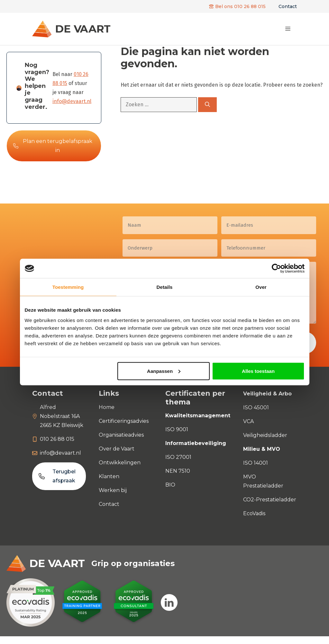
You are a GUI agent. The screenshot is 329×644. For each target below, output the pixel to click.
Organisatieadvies (121, 435)
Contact (288, 6)
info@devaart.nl (72, 101)
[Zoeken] (207, 105)
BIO (170, 485)
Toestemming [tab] (68, 287)
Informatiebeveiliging (196, 443)
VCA (248, 421)
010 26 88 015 (57, 439)
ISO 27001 (178, 457)
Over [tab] (261, 287)
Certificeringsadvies (124, 421)
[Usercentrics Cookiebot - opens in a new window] (276, 269)
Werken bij (113, 490)
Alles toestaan (258, 371)
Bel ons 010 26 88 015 (240, 6)
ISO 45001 (256, 407)
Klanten (109, 476)
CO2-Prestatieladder (270, 500)
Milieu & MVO (262, 449)
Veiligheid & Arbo (267, 394)
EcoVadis (254, 513)
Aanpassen (164, 371)
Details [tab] (165, 287)
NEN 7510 (178, 471)
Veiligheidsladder (265, 435)
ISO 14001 (256, 463)
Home (107, 407)
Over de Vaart (117, 449)
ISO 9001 (177, 429)
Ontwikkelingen (120, 463)
